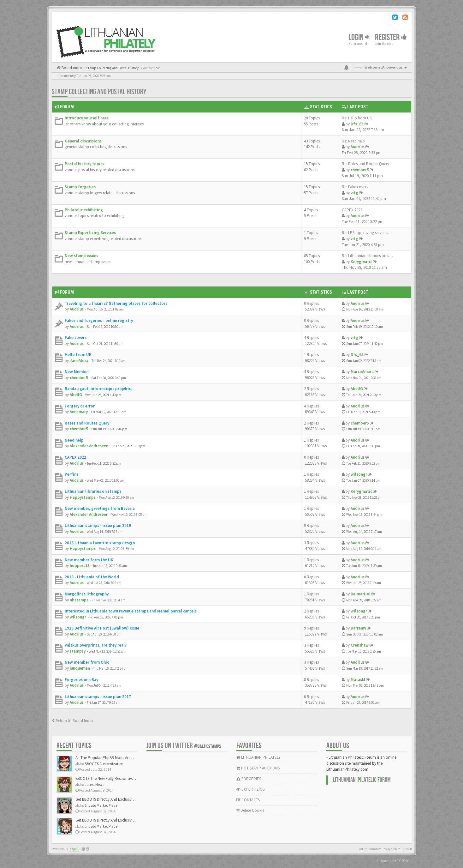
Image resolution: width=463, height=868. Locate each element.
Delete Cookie (250, 810)
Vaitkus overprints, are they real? (96, 645)
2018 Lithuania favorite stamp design (100, 543)
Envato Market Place (101, 805)
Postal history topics (84, 164)
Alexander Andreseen (89, 446)
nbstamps (79, 600)
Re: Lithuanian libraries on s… (367, 256)
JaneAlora (79, 361)
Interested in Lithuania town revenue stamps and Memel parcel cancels (131, 611)
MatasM (358, 680)
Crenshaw (360, 645)
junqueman (80, 668)
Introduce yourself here (87, 118)
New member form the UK (89, 560)
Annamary (79, 412)
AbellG (76, 395)
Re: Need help (353, 141)
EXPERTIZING (251, 789)
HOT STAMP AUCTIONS (258, 768)
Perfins (71, 474)
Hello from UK (78, 355)
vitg (354, 193)
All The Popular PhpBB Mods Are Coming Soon (115, 758)
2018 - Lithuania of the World (92, 577)
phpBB (74, 849)
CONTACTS (248, 800)
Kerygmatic (361, 262)
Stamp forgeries (80, 187)
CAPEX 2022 (352, 210)
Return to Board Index (72, 721)
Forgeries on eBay (81, 680)
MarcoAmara (362, 372)
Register (391, 37)
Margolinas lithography (87, 594)
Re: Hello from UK (357, 118)
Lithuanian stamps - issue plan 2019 (98, 525)
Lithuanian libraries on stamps (93, 491)
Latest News (94, 784)
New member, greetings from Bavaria (100, 508)
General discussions (83, 141)
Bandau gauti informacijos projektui (99, 389)
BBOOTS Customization (104, 764)
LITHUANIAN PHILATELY (258, 757)
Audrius (358, 147)
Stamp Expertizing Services (90, 233)
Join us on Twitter (184, 746)
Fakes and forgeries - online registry (99, 320)
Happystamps (83, 497)
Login (359, 37)
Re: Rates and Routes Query (365, 164)
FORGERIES (249, 779)
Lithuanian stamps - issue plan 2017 (98, 697)
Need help (74, 440)
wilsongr (359, 474)
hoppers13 (80, 566)
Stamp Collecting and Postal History (99, 92)
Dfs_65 (357, 124)
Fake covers (76, 338)
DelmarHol (361, 594)
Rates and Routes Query (87, 423)
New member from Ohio (87, 662)
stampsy (78, 651)
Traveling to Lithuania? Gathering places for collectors (116, 303)
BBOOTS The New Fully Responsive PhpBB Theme (117, 778)
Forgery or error (80, 406)
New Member (77, 372)
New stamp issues (81, 256)
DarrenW (358, 628)
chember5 (360, 170)
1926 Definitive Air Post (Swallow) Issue (102, 628)
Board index (71, 68)
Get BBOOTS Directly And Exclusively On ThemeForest (120, 799)
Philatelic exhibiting (84, 210)
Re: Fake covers (355, 187)
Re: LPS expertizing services (365, 233)
